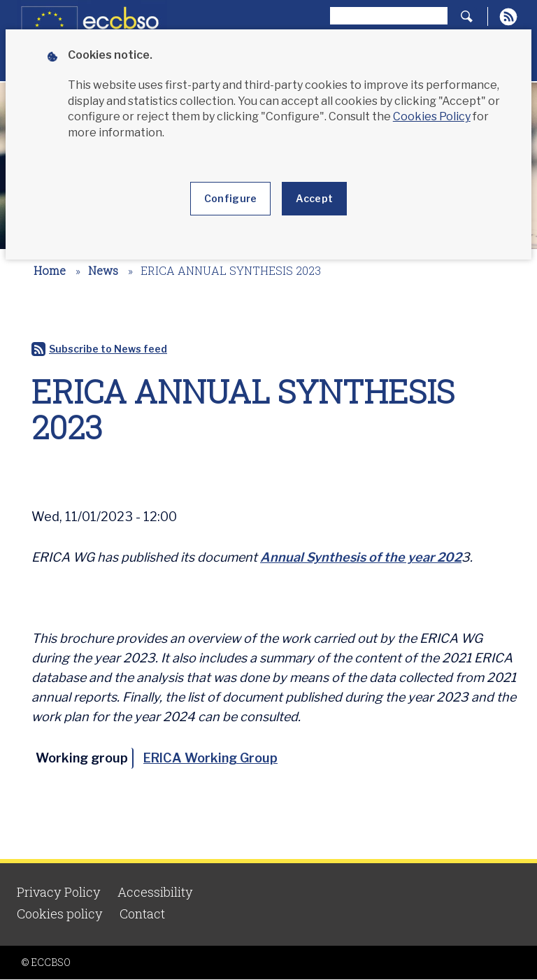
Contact (142, 914)
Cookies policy (60, 914)
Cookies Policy (432, 116)
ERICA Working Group (210, 758)
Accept (314, 198)
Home (50, 270)
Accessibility (155, 892)
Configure (231, 198)
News (103, 270)
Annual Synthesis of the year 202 (361, 557)
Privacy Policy (59, 892)
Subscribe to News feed (108, 349)
